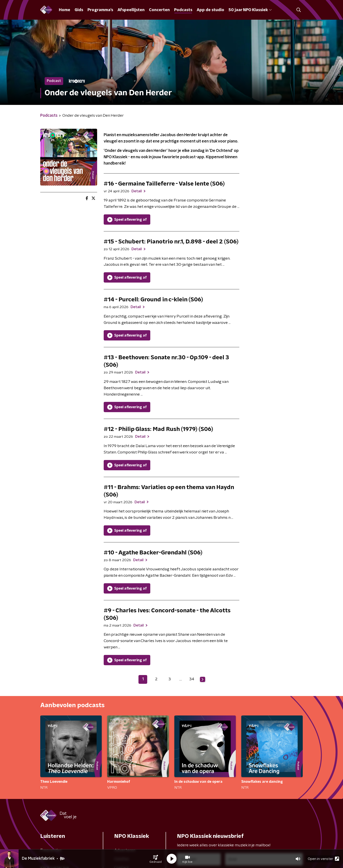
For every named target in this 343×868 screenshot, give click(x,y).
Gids (79, 10)
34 (192, 679)
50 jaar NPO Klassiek (250, 10)
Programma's (100, 10)
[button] (156, 859)
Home (65, 10)
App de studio (210, 10)
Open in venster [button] (323, 859)
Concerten (159, 10)
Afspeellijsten (131, 10)
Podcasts (183, 10)
